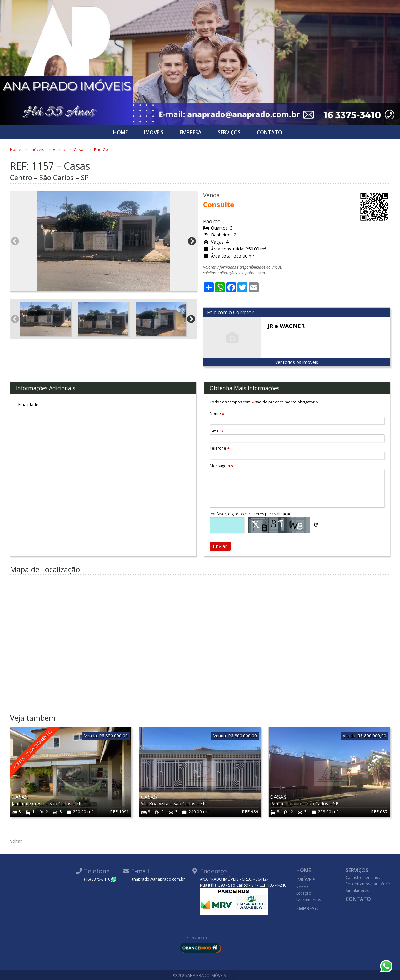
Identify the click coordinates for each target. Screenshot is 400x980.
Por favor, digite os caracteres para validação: (251, 514)
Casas (80, 149)
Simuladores (357, 890)
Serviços (229, 132)
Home (120, 132)
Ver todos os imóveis (297, 362)
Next (192, 241)
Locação (304, 893)
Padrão (101, 149)
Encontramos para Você (368, 884)
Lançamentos (309, 900)
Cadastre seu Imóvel (365, 877)
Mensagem (222, 466)
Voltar (16, 841)
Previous (15, 241)
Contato (270, 132)
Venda (60, 149)
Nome (217, 414)
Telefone (220, 448)
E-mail (217, 431)
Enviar (220, 546)
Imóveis (154, 132)
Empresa (191, 132)
